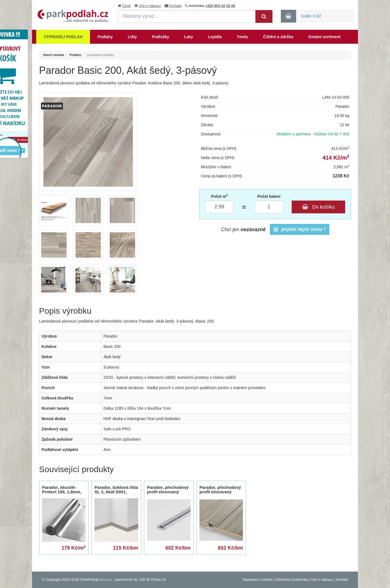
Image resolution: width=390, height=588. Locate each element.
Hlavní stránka (54, 55)
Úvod (126, 6)
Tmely (242, 37)
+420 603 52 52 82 (220, 6)
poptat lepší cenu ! (300, 229)
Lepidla (215, 37)
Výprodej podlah (63, 37)
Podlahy (105, 37)
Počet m (219, 196)
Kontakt (175, 6)
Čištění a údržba (278, 37)
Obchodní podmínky (292, 580)
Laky (189, 37)
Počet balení (269, 196)
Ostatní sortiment (324, 37)
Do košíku (318, 207)
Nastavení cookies (258, 580)
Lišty (132, 37)
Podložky (160, 37)
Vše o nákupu (150, 6)
